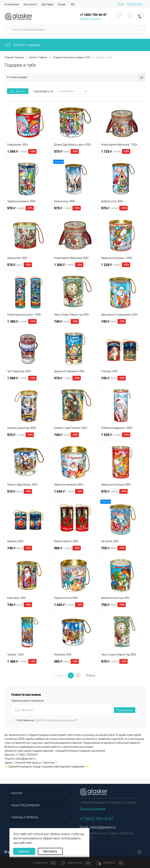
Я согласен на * (47, 720)
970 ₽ (21, 208)
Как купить (30, 4)
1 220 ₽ (116, 265)
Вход (121, 4)
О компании (12, 4)
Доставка (48, 4)
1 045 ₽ (22, 151)
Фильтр (18, 91)
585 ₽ (66, 661)
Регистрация (135, 4)
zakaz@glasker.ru (102, 827)
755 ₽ (113, 548)
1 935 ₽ (116, 435)
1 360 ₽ (22, 321)
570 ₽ (66, 151)
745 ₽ (113, 378)
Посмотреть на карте (93, 809)
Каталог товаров (22, 45)
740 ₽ (66, 321)
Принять (24, 851)
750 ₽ (113, 605)
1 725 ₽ (116, 151)
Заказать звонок (90, 19)
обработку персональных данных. (55, 720)
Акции (62, 4)
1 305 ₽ (69, 265)
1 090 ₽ (22, 378)
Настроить (50, 851)
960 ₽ (67, 548)
